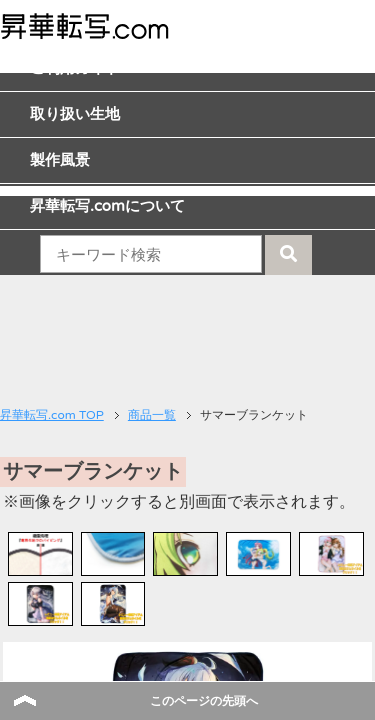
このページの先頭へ (204, 701)
